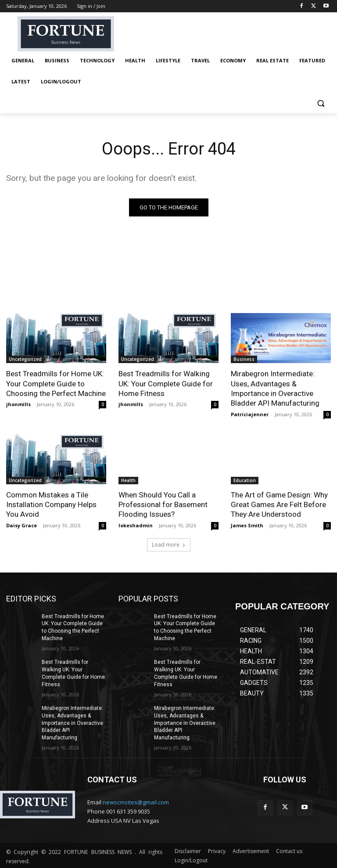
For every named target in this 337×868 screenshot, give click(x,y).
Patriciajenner (250, 414)
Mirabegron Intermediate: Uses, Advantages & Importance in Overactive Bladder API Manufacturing (275, 388)
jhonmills (18, 404)
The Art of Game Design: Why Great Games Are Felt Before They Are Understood (279, 504)
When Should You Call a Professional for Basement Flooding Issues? (163, 504)
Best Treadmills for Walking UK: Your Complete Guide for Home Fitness (166, 383)
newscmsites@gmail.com (136, 801)
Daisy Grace (22, 524)
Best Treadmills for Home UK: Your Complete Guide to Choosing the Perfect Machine (56, 383)
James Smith (247, 524)
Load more (169, 544)
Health (128, 480)
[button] (321, 103)
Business (244, 359)
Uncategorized (25, 359)
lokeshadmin (136, 524)
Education (245, 480)
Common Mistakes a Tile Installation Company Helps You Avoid (51, 504)
